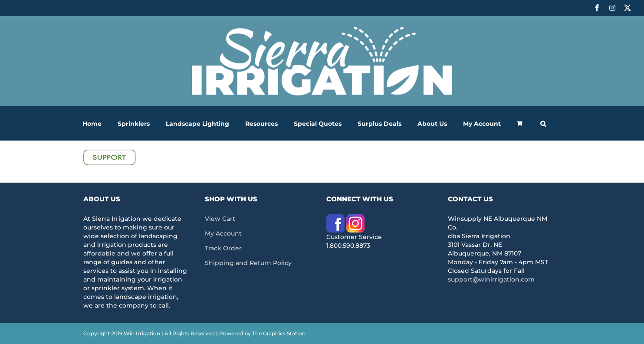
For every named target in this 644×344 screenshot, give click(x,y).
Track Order (223, 248)
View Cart (220, 219)
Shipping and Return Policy (248, 263)
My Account (223, 233)
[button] (543, 123)
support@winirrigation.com (491, 279)
